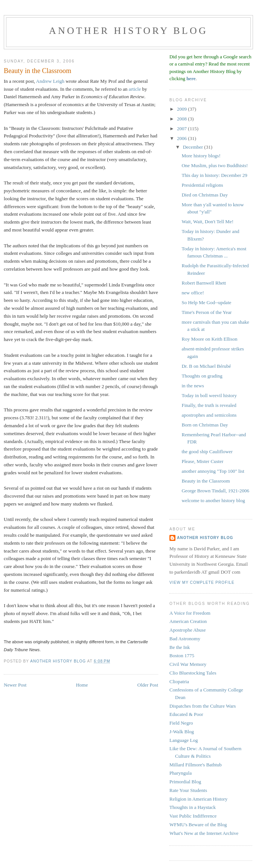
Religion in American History (198, 799)
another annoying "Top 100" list (213, 471)
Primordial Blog (185, 782)
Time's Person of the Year (206, 312)
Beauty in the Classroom (206, 481)
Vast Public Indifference (193, 816)
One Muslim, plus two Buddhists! (215, 165)
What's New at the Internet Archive (204, 833)
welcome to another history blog (213, 500)
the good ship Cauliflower (207, 452)
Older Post (148, 685)
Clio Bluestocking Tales (193, 673)
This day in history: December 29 (214, 175)
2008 (182, 119)
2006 (182, 138)
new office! (193, 293)
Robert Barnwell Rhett (204, 283)
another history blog (128, 31)
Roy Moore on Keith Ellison (209, 339)
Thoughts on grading (202, 376)
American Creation (188, 621)
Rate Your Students (188, 790)
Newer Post (15, 685)
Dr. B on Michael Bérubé (206, 366)
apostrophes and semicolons (209, 415)
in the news (193, 386)
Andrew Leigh (50, 81)
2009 (182, 109)
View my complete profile (202, 582)
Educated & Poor (186, 714)
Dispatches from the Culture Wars (203, 706)
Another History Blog (205, 538)
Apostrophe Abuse (187, 630)
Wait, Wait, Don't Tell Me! (207, 222)
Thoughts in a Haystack (193, 807)
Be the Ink (180, 647)
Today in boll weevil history (209, 395)
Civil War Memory (188, 664)
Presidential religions (202, 185)
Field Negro (181, 723)
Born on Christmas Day (205, 425)
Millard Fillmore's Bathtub (196, 765)
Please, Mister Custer (202, 461)
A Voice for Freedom (190, 613)
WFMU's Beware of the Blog (198, 825)
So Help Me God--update (206, 302)
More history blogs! (201, 156)
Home (82, 685)
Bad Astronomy (185, 639)
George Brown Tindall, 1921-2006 (215, 491)
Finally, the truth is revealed (209, 405)
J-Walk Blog (182, 732)
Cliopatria (179, 681)
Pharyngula (181, 773)
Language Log (184, 740)
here (191, 78)
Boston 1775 (182, 656)
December (194, 147)
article (135, 89)
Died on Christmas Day (204, 195)
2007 (182, 129)
